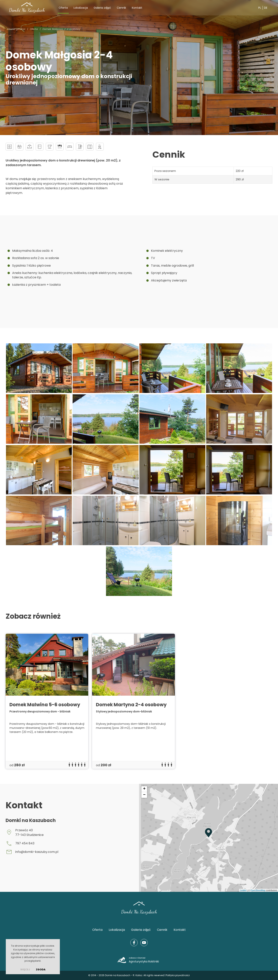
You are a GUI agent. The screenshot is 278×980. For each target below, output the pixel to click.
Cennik (121, 8)
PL (260, 8)
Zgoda (41, 969)
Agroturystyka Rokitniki (144, 960)
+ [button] (144, 789)
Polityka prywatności (178, 975)
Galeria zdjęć (102, 8)
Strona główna (16, 29)
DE (266, 8)
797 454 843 (25, 843)
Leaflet (243, 890)
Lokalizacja (81, 8)
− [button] (144, 795)
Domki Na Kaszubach (27, 10)
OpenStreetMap (258, 890)
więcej (25, 969)
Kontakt (137, 8)
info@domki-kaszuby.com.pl (37, 852)
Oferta (63, 8)
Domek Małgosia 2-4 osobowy (61, 29)
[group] (47, 701)
